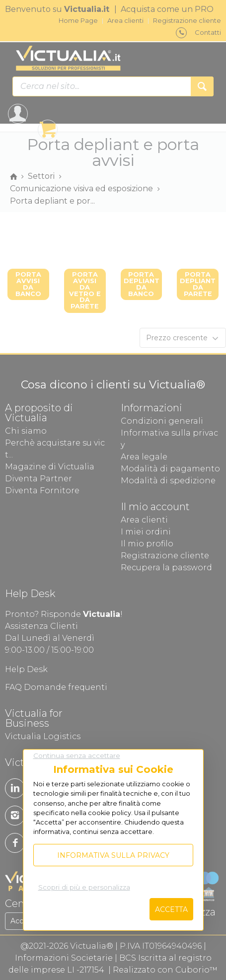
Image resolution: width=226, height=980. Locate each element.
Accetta (171, 909)
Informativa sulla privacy (113, 855)
